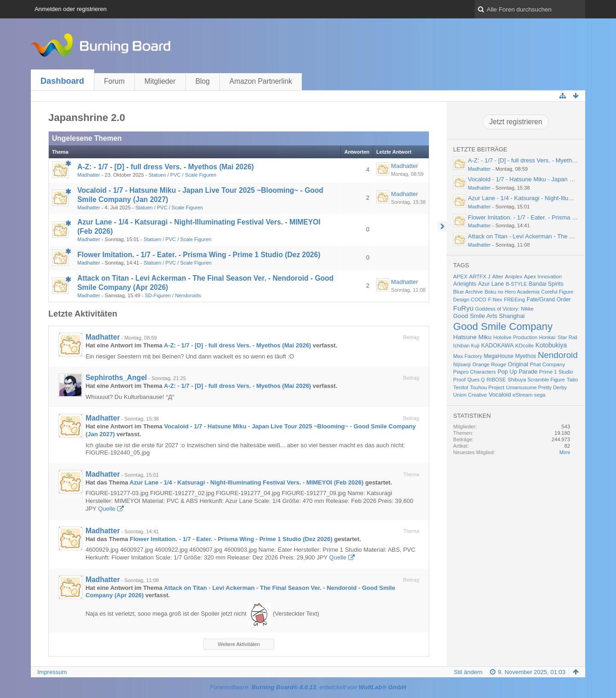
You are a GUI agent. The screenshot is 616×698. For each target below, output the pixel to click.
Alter (498, 277)
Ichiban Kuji (466, 346)
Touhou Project (487, 387)
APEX (460, 276)
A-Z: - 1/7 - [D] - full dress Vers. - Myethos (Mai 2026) (166, 167)
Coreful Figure (557, 292)
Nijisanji (462, 364)
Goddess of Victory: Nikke (504, 309)
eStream (522, 395)
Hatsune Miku (472, 337)
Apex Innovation (543, 277)
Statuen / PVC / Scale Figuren (182, 175)
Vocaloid (500, 395)
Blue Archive (468, 291)
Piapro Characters (475, 372)
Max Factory (468, 356)
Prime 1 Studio (556, 372)
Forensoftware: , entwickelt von (308, 687)
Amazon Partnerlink (261, 81)
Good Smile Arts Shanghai (489, 316)
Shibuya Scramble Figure (536, 380)
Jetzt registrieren (515, 122)
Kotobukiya (551, 345)
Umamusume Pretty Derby (536, 387)
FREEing (514, 300)
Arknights (465, 284)
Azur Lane (491, 284)
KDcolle (524, 345)
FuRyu (463, 308)
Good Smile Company (503, 326)
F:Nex (495, 300)
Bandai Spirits (546, 284)
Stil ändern (468, 672)
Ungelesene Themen (87, 138)
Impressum (52, 672)
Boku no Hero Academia (512, 292)
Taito (573, 379)
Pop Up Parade (517, 372)
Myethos (526, 356)
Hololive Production (515, 337)
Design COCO (470, 300)
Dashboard (62, 81)
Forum (114, 81)
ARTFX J (480, 277)
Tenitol (461, 387)
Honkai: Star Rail (558, 337)
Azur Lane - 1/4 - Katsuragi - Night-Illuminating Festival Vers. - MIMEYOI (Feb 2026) (247, 482)
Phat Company (547, 364)
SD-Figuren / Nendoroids (173, 295)
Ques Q (476, 380)
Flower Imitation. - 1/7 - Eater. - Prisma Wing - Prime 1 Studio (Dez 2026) (199, 255)
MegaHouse (499, 356)
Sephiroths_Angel (116, 378)
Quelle (107, 509)
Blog (203, 81)
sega (540, 395)
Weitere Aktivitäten (239, 644)
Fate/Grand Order (549, 300)
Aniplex (514, 277)
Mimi (565, 452)
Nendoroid (558, 355)
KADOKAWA (498, 346)
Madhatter (89, 175)
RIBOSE (496, 380)
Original (518, 364)
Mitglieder (160, 81)
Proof (459, 380)
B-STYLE (516, 284)
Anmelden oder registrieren (71, 9)
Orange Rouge (489, 364)
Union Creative (470, 395)
